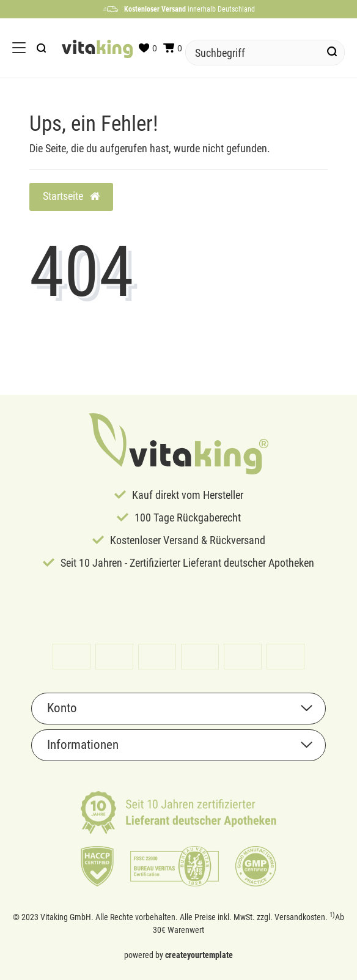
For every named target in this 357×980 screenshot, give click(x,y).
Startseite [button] (71, 196)
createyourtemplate (199, 955)
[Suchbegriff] (253, 53)
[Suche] (332, 53)
